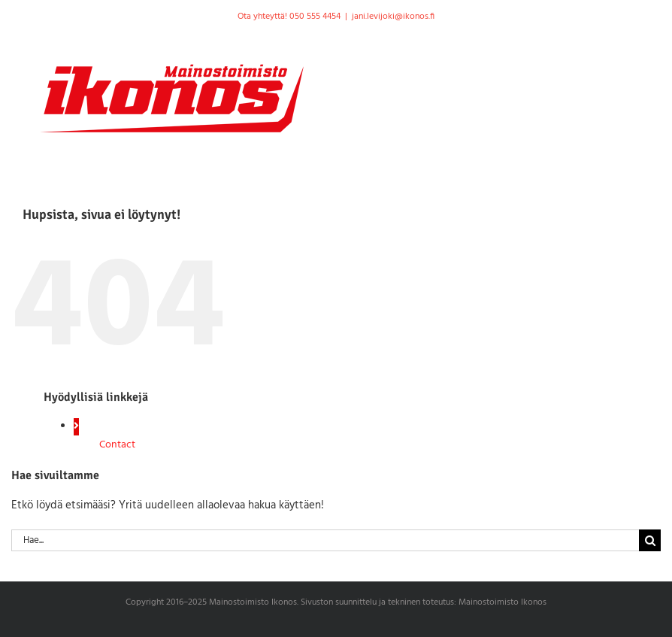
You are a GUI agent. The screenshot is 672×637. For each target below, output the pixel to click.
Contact (117, 445)
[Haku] (650, 540)
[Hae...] (325, 540)
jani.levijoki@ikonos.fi (393, 17)
